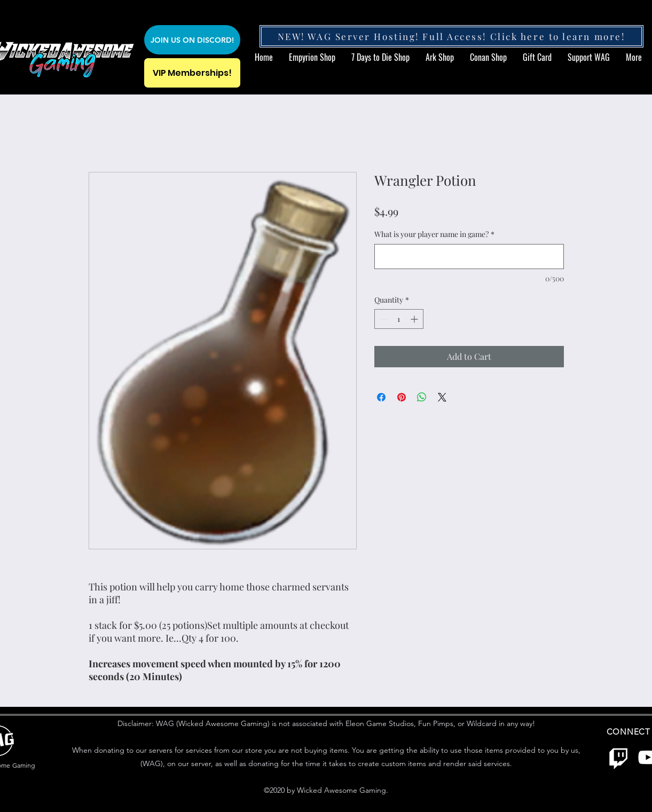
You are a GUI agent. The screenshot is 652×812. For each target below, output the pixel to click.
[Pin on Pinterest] (402, 397)
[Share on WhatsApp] (422, 397)
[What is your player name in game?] (469, 257)
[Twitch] (619, 757)
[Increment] (415, 319)
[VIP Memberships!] (192, 73)
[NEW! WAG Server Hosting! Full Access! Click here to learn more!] (451, 36)
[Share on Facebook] (381, 397)
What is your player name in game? (434, 234)
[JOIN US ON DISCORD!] (192, 40)
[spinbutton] (399, 319)
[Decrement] (383, 319)
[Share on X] (442, 397)
